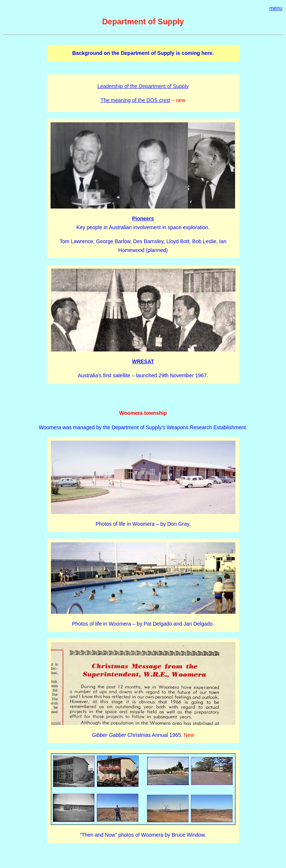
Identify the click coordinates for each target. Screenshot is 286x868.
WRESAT (143, 361)
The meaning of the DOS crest (135, 100)
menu (276, 8)
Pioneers (143, 218)
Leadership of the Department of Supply (143, 86)
